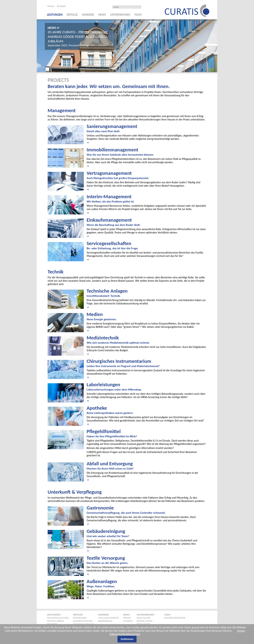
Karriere (88, 15)
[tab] (146, 134)
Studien (128, 621)
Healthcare (144, 618)
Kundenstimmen (83, 621)
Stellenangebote (109, 618)
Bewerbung (105, 621)
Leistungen (55, 15)
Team (138, 15)
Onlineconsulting (58, 618)
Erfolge (72, 15)
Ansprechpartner (175, 618)
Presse (127, 618)
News (102, 15)
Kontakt (61, 6)
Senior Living (145, 621)
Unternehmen (120, 15)
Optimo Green (55, 621)
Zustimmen (127, 639)
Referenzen (80, 618)
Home (51, 6)
